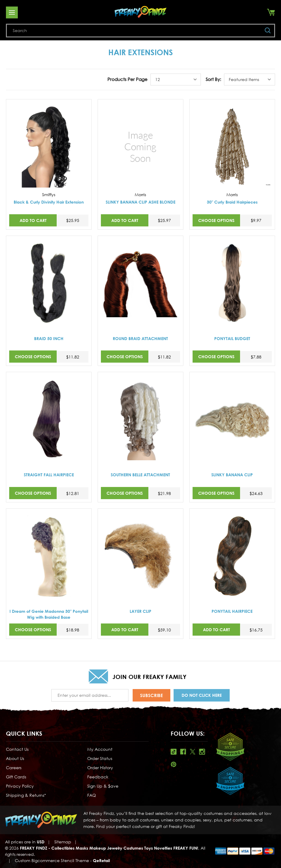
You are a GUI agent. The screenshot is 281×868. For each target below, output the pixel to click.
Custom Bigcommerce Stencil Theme (52, 860)
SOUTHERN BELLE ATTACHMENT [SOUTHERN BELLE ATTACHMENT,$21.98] (140, 475)
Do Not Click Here (202, 695)
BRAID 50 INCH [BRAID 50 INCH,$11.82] (49, 338)
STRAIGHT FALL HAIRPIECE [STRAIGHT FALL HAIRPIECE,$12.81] (49, 475)
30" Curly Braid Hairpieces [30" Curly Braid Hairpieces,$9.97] (232, 202)
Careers (14, 768)
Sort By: (213, 79)
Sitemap (63, 842)
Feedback (98, 777)
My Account (100, 749)
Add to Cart (33, 220)
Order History (100, 768)
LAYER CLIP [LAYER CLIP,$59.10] (140, 611)
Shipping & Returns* (26, 795)
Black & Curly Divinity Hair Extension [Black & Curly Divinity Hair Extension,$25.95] (49, 202)
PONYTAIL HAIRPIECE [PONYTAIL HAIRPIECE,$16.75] (232, 611)
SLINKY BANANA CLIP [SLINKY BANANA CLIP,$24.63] (232, 475)
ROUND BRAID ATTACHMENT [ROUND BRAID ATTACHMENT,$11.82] (140, 338)
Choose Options (216, 220)
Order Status (100, 758)
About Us (15, 758)
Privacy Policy (20, 786)
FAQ (92, 795)
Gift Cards (16, 777)
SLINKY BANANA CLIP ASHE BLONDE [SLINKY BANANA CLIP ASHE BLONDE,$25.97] (140, 202)
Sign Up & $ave (103, 786)
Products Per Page (127, 79)
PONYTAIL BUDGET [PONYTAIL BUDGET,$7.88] (232, 338)
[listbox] (176, 80)
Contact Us (17, 749)
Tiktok (174, 752)
